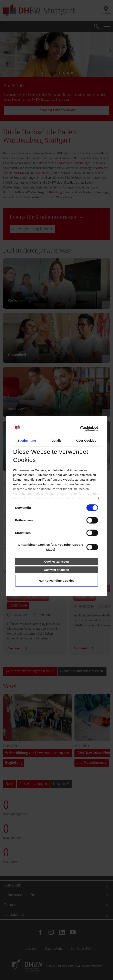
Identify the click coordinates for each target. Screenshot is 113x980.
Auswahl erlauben (56, 570)
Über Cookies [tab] (86, 440)
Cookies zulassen (57, 562)
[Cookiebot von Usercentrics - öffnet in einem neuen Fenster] (80, 429)
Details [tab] (56, 440)
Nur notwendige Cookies (56, 581)
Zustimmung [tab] (27, 440)
